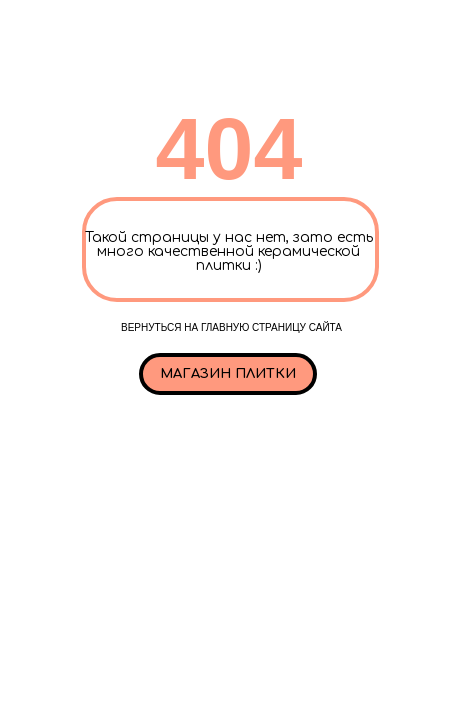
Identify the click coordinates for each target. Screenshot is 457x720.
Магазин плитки (228, 374)
